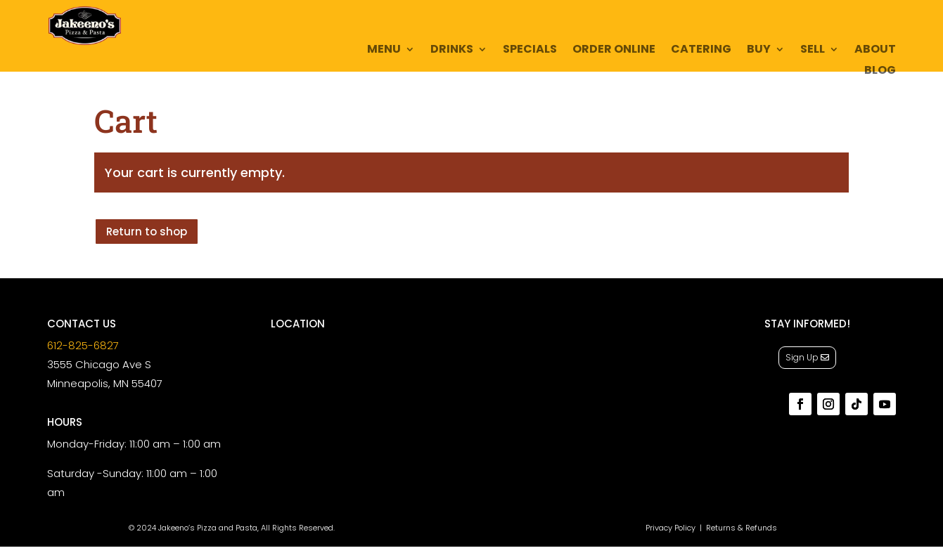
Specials (530, 51)
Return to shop (147, 232)
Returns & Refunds (742, 528)
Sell (813, 51)
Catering (701, 51)
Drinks (452, 51)
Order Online (614, 51)
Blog (880, 72)
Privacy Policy (671, 528)
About (875, 51)
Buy (759, 51)
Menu (384, 51)
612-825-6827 (83, 345)
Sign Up (802, 357)
